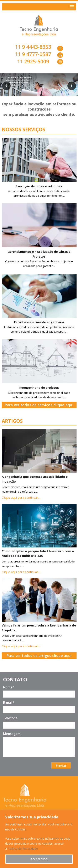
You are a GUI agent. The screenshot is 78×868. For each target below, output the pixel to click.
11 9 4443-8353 (33, 47)
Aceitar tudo (39, 859)
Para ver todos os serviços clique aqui (39, 405)
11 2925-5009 (33, 61)
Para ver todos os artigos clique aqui (39, 655)
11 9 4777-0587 (33, 54)
